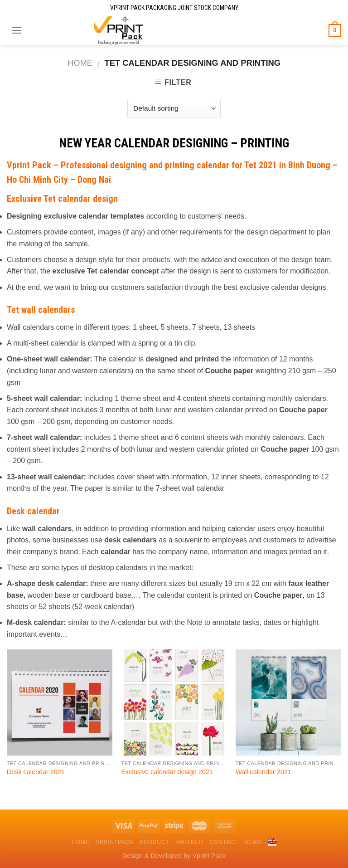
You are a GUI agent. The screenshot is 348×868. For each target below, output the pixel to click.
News (253, 842)
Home (80, 63)
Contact (224, 842)
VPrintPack (114, 842)
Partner (189, 842)
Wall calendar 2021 (263, 772)
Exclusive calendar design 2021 (167, 772)
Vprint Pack (29, 165)
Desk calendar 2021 (36, 772)
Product (154, 842)
